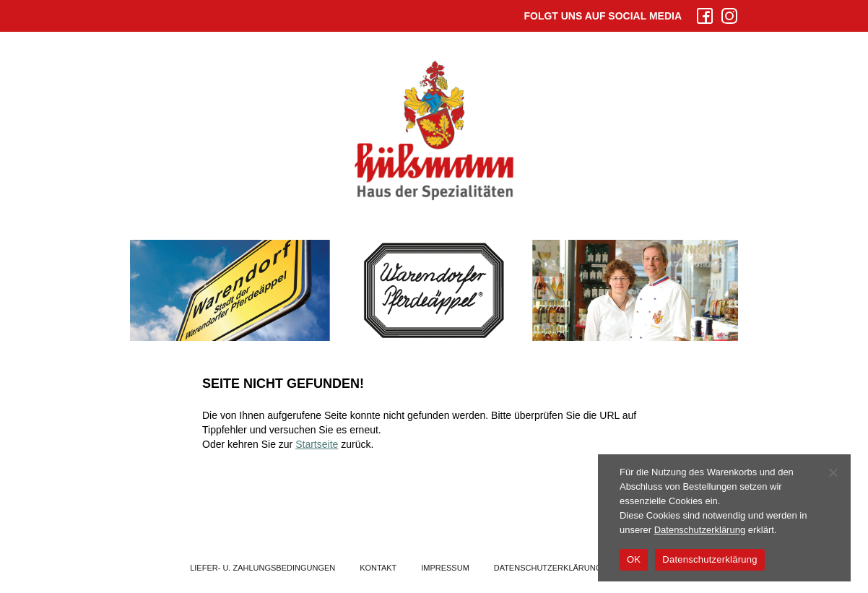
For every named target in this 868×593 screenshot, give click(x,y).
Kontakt (378, 568)
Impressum (445, 568)
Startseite (317, 444)
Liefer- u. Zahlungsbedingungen (262, 568)
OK (634, 559)
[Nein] (833, 472)
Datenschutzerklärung (548, 568)
